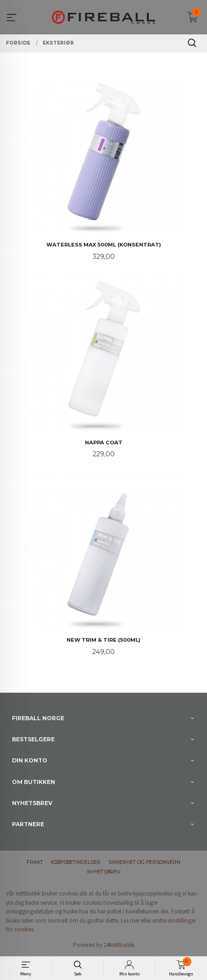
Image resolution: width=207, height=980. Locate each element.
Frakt (35, 862)
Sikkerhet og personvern (144, 862)
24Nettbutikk (119, 945)
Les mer (130, 921)
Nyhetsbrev (104, 872)
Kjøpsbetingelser (76, 862)
